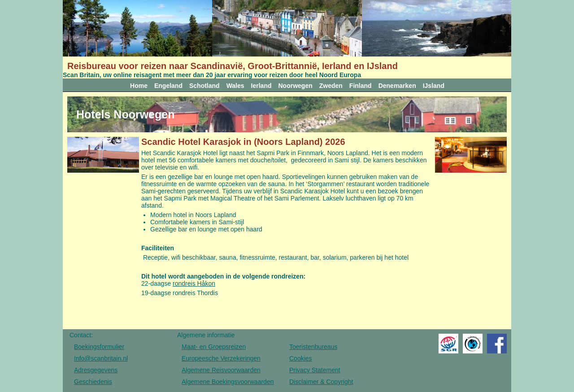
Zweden (331, 86)
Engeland (168, 86)
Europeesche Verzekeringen (221, 358)
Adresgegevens (96, 370)
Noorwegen (296, 86)
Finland (361, 86)
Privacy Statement (315, 370)
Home (139, 86)
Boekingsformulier (99, 347)
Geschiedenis (93, 382)
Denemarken (397, 86)
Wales (235, 86)
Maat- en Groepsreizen (214, 347)
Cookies (301, 358)
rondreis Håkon (194, 283)
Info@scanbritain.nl (101, 358)
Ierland (261, 86)
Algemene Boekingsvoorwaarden (228, 382)
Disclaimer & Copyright (321, 382)
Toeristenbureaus (313, 347)
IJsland (434, 86)
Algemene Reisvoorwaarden (221, 370)
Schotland (204, 86)
